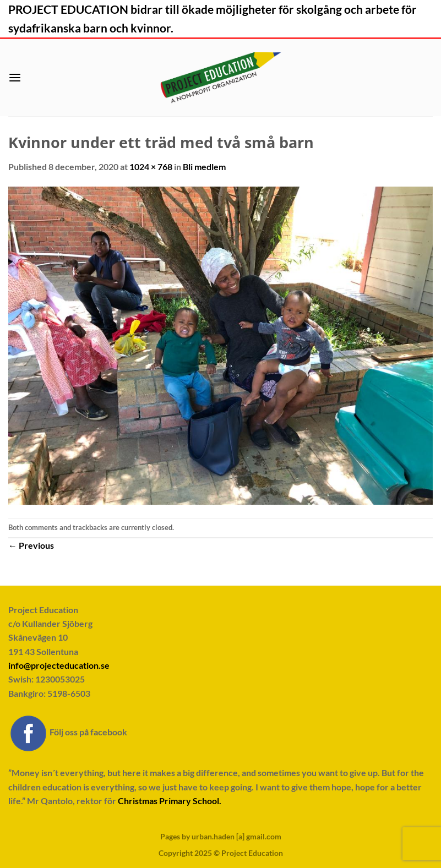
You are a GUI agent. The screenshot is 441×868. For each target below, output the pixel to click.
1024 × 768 (151, 166)
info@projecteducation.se (59, 665)
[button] (15, 78)
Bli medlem (204, 166)
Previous (31, 545)
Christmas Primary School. (170, 801)
